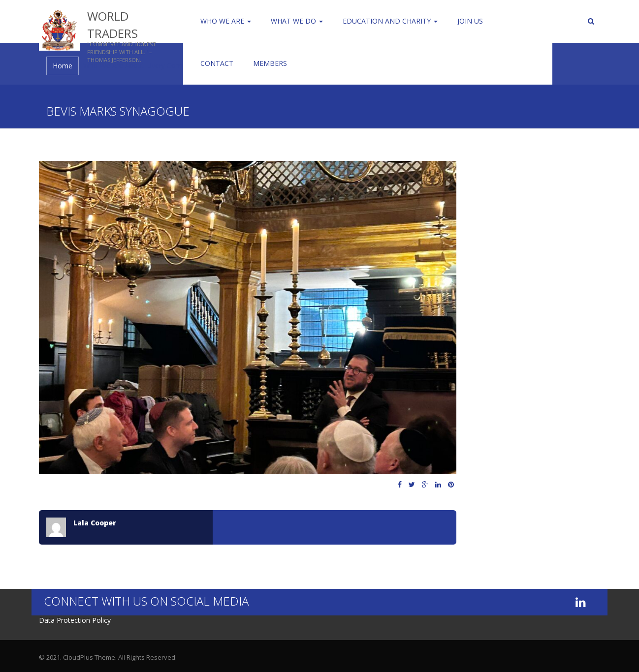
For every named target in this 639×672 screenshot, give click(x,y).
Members (270, 63)
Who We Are (226, 21)
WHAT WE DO (297, 21)
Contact (217, 63)
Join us (470, 21)
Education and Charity (390, 21)
